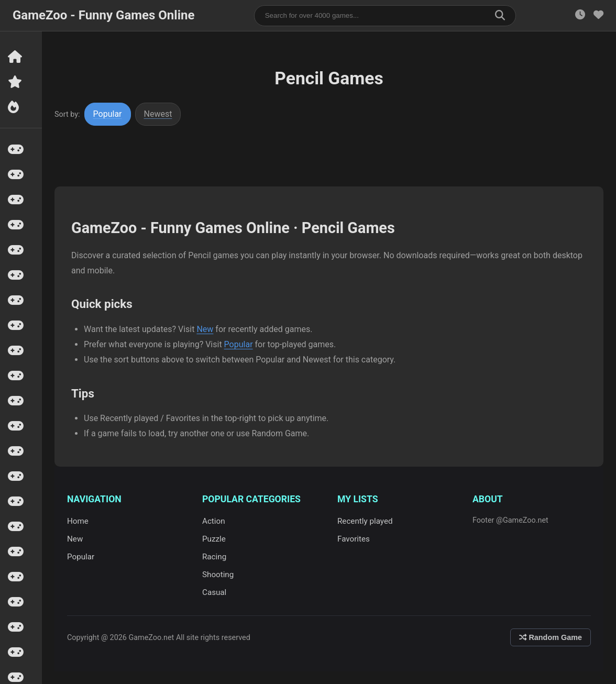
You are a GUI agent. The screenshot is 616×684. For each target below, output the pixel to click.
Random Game (551, 637)
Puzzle (214, 539)
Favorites (354, 539)
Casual (214, 592)
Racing (214, 557)
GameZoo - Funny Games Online (103, 15)
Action (214, 521)
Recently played (365, 521)
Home (78, 521)
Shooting (218, 575)
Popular (108, 114)
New (205, 329)
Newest (158, 114)
